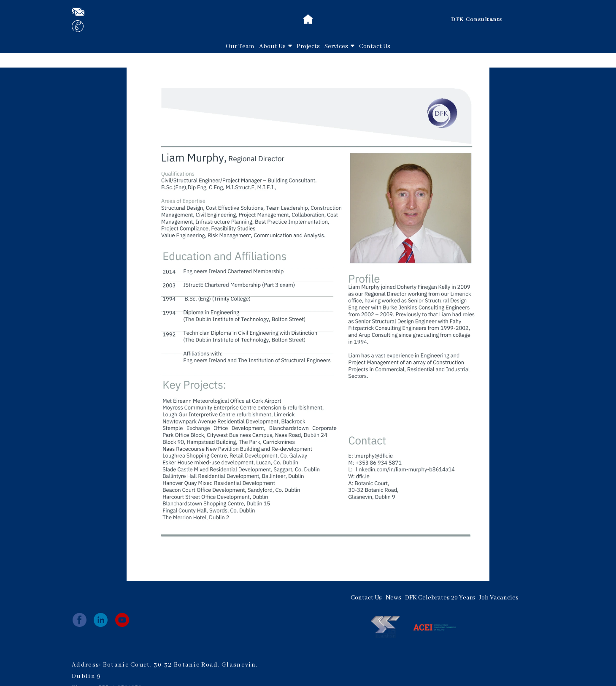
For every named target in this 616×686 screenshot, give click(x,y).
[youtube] (122, 620)
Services (339, 46)
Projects (308, 46)
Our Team (240, 46)
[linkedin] (101, 620)
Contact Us (375, 46)
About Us (276, 46)
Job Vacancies (499, 598)
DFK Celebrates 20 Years (440, 598)
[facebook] (80, 620)
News (393, 598)
